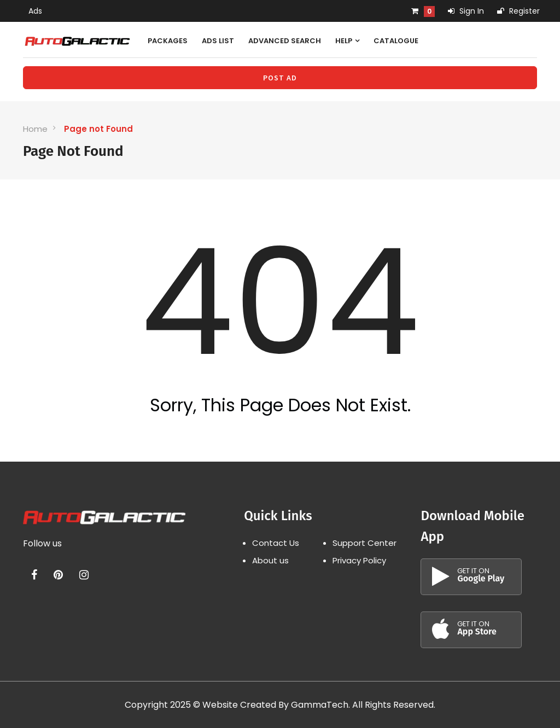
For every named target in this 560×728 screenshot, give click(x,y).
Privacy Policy (359, 560)
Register (518, 11)
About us (270, 560)
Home (35, 129)
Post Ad (280, 78)
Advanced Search (285, 41)
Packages (168, 41)
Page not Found (98, 129)
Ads (35, 11)
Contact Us (276, 543)
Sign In (466, 11)
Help (347, 41)
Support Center (364, 543)
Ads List (218, 41)
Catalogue (396, 41)
